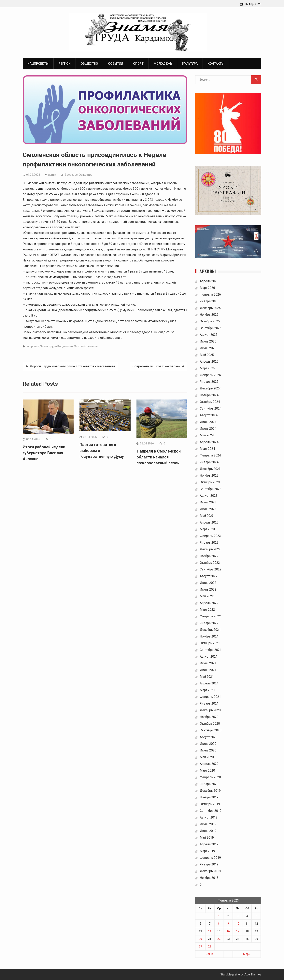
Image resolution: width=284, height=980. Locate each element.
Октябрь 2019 (210, 804)
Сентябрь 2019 (211, 811)
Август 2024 (209, 415)
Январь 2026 (209, 301)
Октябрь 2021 (210, 643)
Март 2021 (207, 690)
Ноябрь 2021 (209, 637)
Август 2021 (209, 657)
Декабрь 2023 (210, 469)
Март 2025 (207, 368)
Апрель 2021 (209, 684)
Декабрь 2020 (210, 710)
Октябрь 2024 (210, 402)
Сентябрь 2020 (211, 730)
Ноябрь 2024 (209, 395)
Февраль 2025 (210, 375)
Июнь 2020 (208, 751)
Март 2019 (207, 851)
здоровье (33, 346)
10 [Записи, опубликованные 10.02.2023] (238, 924)
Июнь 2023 (208, 509)
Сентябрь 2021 (211, 650)
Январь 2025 (209, 382)
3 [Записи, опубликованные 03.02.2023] (238, 916)
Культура (190, 64)
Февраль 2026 (210, 295)
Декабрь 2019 (210, 791)
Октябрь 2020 (210, 724)
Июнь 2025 (208, 348)
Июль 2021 (208, 663)
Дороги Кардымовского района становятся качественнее (72, 366)
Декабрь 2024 (210, 389)
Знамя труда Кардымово (57, 346)
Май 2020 (207, 757)
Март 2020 (207, 771)
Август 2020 (209, 737)
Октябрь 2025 (210, 322)
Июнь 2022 (208, 590)
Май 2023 (207, 516)
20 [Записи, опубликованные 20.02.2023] (200, 939)
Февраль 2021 (210, 697)
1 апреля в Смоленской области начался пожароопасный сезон (159, 457)
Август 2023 (209, 496)
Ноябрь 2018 (209, 878)
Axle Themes (253, 974)
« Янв (210, 954)
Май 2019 (207, 838)
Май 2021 (207, 677)
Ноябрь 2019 (209, 798)
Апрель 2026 (209, 281)
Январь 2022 (209, 623)
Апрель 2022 (209, 603)
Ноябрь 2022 (209, 556)
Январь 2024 (209, 462)
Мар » (247, 954)
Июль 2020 (208, 744)
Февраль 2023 (210, 536)
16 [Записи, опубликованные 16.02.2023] (228, 931)
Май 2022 (207, 596)
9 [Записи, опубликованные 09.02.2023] (228, 924)
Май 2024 (207, 435)
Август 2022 (209, 576)
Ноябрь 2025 (209, 315)
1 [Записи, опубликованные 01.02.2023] (219, 916)
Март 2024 (207, 449)
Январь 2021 (209, 704)
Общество (89, 64)
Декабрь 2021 (210, 630)
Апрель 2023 (209, 523)
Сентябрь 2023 (211, 489)
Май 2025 (207, 355)
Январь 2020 (209, 784)
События (116, 64)
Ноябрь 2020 (209, 717)
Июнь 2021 (208, 670)
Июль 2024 (208, 422)
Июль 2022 (208, 583)
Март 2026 (207, 288)
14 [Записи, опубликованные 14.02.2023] (210, 931)
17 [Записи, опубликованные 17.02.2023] (238, 931)
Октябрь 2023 (210, 482)
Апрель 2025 (209, 362)
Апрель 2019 (209, 844)
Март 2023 (207, 529)
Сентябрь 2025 (211, 328)
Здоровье (71, 175)
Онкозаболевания (86, 346)
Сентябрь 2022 (211, 570)
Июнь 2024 (208, 429)
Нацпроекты (38, 64)
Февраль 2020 (210, 777)
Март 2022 (207, 610)
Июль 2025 (208, 342)
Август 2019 (209, 818)
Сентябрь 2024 (211, 409)
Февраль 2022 (210, 616)
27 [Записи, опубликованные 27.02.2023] (200, 946)
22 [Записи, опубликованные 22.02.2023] (219, 939)
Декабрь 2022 (210, 549)
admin (52, 175)
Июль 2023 (208, 503)
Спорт (138, 64)
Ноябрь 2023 (209, 476)
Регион (65, 64)
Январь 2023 (209, 543)
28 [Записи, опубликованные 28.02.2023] (210, 946)
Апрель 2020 (209, 764)
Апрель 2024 (209, 442)
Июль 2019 (208, 824)
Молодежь (163, 64)
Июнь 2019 (208, 831)
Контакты (216, 64)
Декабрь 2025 (210, 308)
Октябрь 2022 (210, 563)
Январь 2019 (209, 865)
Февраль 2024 (210, 456)
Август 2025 (209, 335)
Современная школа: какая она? (156, 366)
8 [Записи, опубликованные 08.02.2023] (219, 924)
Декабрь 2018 (210, 871)
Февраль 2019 (210, 858)
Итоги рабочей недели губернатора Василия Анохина (44, 453)
